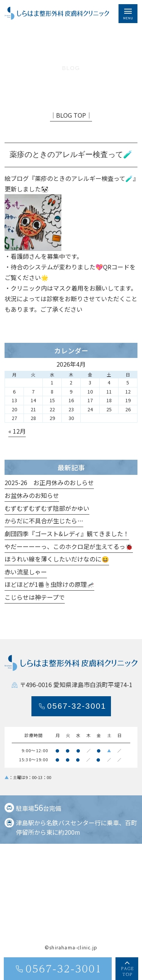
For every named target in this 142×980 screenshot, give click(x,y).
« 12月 (17, 431)
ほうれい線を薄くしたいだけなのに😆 (57, 559)
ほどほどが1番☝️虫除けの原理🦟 (49, 585)
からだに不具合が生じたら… (44, 521)
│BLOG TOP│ (71, 115)
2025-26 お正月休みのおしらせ (49, 483)
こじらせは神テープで (35, 597)
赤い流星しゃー (26, 572)
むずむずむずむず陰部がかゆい (47, 509)
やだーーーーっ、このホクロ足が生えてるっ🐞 (69, 547)
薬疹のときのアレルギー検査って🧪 (84, 179)
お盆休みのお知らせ (32, 496)
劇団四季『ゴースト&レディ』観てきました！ (67, 534)
